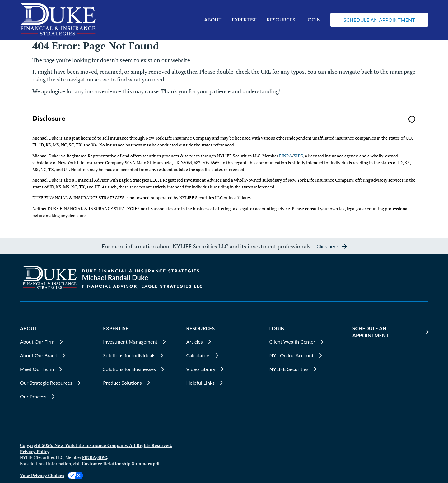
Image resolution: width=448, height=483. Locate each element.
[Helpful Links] (224, 383)
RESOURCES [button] (281, 19)
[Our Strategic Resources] (58, 383)
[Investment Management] (141, 342)
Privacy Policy (35, 451)
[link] (224, 123)
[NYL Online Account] (307, 355)
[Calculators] (224, 355)
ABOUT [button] (213, 19)
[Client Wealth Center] (307, 342)
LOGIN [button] (313, 19)
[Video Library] (224, 369)
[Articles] (224, 342)
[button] (379, 20)
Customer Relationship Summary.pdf (121, 464)
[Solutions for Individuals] (141, 355)
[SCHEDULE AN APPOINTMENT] (390, 332)
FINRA (286, 156)
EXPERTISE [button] (244, 19)
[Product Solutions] (141, 383)
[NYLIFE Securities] (307, 369)
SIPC (298, 156)
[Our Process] (58, 397)
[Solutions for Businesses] (141, 369)
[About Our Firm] (58, 342)
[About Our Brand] (58, 355)
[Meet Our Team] (58, 369)
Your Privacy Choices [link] (42, 475)
